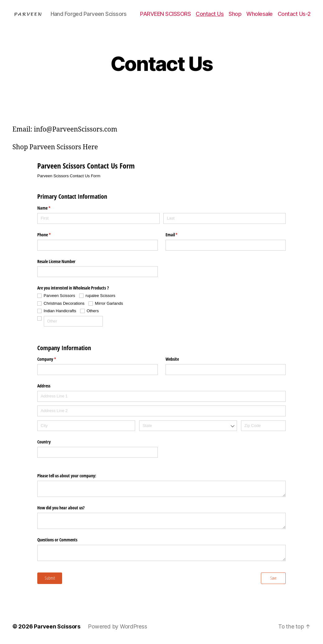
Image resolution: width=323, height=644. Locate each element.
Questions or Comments (57, 540)
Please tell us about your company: (67, 476)
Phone (51, 235)
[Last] (225, 218)
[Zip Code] (263, 426)
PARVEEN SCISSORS (165, 14)
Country (44, 442)
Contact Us (210, 14)
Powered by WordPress (118, 626)
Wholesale (259, 14)
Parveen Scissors (57, 626)
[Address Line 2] (161, 411)
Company (54, 359)
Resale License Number (56, 261)
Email (179, 235)
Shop (235, 14)
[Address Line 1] (161, 396)
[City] (86, 426)
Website (172, 359)
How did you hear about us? (61, 508)
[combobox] (188, 426)
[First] (98, 218)
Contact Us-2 (294, 14)
